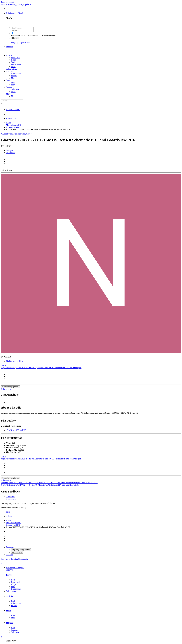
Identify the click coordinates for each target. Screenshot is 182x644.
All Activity (16, 73)
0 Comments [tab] (11, 499)
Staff (13, 62)
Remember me (17, 35)
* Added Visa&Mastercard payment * (16, 134)
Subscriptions (12, 69)
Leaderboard (16, 64)
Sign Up (9, 47)
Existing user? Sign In (16, 13)
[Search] (12, 101)
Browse (9, 55)
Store (8, 80)
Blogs (13, 60)
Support (9, 87)
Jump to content (7, 2)
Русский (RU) (17, 552)
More (13, 67)
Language (10, 547)
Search (14, 76)
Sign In (15, 38)
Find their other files (14, 361)
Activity (9, 71)
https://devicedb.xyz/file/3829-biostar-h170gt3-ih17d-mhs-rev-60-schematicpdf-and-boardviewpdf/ (41, 368)
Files (8, 512)
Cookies (9, 555)
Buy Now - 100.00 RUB (16, 430)
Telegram (15, 89)
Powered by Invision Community (14, 559)
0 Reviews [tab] (10, 497)
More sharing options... (11, 387)
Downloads (16, 58)
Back (13, 580)
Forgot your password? (20, 42)
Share (4, 365)
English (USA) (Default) (21, 550)
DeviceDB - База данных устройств (16, 4)
